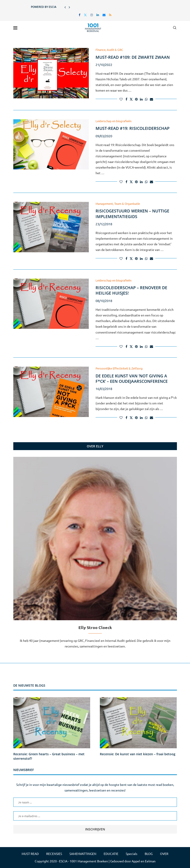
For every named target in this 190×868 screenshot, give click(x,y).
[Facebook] (79, 15)
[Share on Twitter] (131, 99)
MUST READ (30, 854)
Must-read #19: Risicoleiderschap (133, 128)
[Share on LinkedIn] (141, 99)
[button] (65, 7)
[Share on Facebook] (126, 99)
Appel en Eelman (144, 861)
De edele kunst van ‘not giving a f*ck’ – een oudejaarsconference (132, 379)
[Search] (175, 28)
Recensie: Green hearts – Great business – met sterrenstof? (49, 756)
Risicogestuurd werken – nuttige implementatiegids (132, 214)
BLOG (149, 854)
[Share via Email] (151, 99)
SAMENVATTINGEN (83, 854)
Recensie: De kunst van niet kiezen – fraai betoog (138, 754)
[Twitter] (85, 15)
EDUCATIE (111, 854)
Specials (132, 854)
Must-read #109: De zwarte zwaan (133, 57)
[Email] (104, 15)
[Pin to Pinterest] (136, 99)
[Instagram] (92, 15)
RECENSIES (54, 854)
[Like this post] (121, 99)
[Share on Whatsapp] (146, 99)
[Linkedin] (98, 15)
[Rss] (110, 15)
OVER (164, 854)
